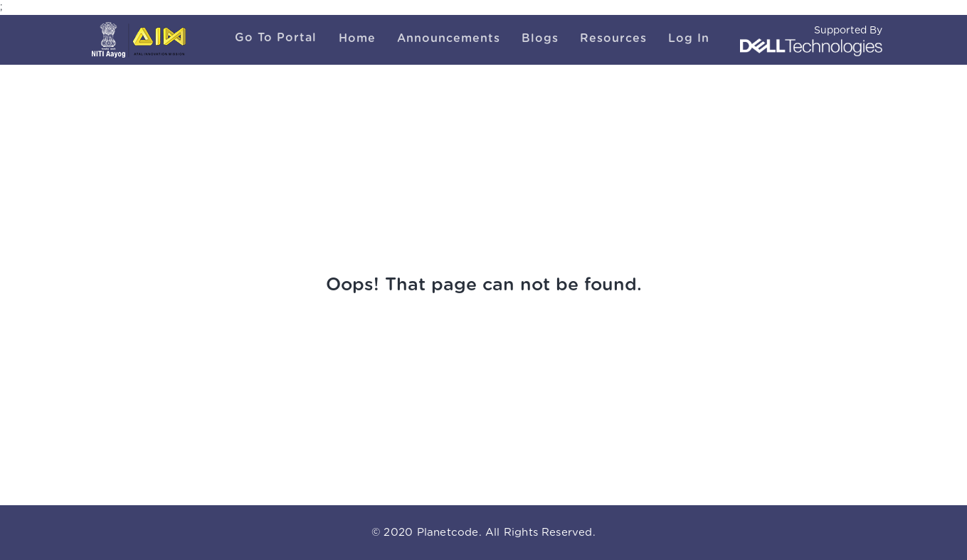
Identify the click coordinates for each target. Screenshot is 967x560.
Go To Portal (276, 38)
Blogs (540, 38)
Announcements (449, 38)
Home (357, 38)
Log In (689, 38)
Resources (613, 38)
